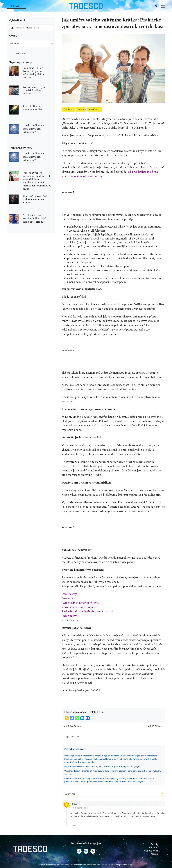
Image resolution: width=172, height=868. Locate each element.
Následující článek (153, 726)
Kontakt (155, 854)
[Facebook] (88, 718)
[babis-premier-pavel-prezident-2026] (14, 215)
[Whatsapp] (77, 718)
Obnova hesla (151, 851)
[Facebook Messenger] (83, 718)
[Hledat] (12, 28)
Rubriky (155, 844)
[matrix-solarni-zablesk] (14, 106)
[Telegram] (72, 718)
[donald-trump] (14, 68)
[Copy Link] (67, 718)
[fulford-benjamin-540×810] (14, 87)
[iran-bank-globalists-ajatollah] (14, 172)
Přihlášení (154, 847)
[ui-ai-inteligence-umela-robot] (14, 125)
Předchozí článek (73, 726)
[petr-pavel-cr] (14, 196)
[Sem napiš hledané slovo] (31, 28)
